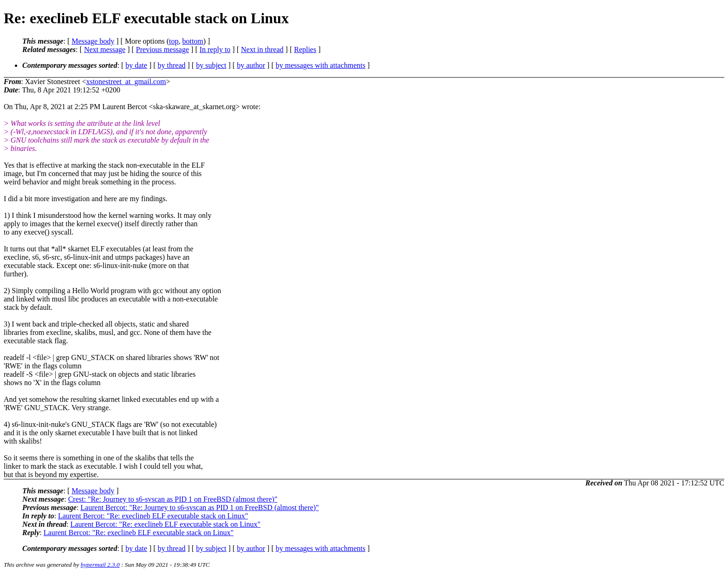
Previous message (162, 49)
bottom (192, 41)
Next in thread (262, 49)
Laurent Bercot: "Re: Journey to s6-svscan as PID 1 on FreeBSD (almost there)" (199, 507)
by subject (211, 65)
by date (136, 65)
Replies (305, 49)
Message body (93, 41)
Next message (105, 49)
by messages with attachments (321, 65)
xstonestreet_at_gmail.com (126, 82)
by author (251, 65)
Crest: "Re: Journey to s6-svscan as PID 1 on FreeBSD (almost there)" (173, 499)
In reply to (215, 49)
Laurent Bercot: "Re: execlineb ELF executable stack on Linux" (153, 516)
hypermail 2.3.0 (100, 565)
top (174, 41)
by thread (172, 65)
